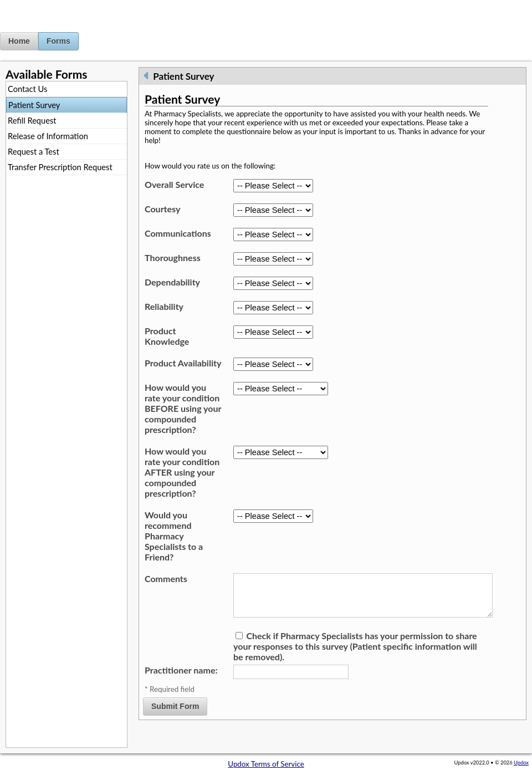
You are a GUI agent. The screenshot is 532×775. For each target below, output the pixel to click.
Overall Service (174, 184)
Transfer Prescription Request (60, 167)
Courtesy (162, 209)
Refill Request (32, 121)
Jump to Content (27, 4)
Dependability (172, 282)
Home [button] (19, 41)
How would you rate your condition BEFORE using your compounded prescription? (183, 408)
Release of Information (48, 136)
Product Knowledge (167, 336)
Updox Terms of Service (266, 764)
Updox (521, 763)
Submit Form (175, 715)
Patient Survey (34, 105)
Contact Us (27, 89)
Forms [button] (58, 41)
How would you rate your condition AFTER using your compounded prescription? (182, 472)
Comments (166, 578)
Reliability (164, 306)
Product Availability (183, 363)
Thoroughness (173, 258)
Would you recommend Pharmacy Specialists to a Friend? (174, 536)
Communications (178, 233)
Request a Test (34, 152)
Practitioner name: (181, 679)
